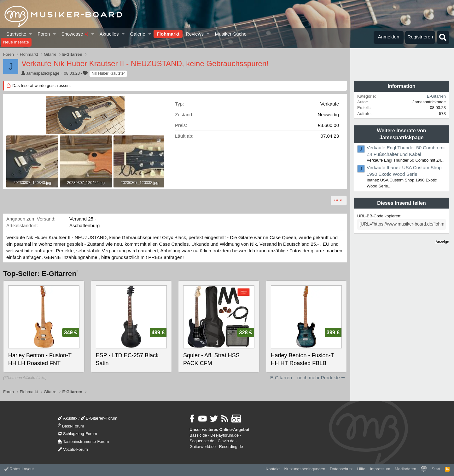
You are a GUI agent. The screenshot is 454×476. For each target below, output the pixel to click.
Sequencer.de (202, 441)
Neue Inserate (16, 42)
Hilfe (361, 469)
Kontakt (273, 469)
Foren (44, 34)
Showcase (75, 34)
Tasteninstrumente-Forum (83, 442)
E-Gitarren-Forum (99, 418)
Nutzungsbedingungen (305, 469)
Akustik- (68, 418)
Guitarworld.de (203, 447)
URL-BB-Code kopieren (379, 216)
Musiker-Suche (231, 34)
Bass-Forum (71, 426)
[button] (31, 34)
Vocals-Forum (73, 449)
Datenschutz (341, 469)
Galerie (137, 34)
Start (436, 469)
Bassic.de (198, 435)
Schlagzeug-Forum (78, 434)
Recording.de (231, 447)
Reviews (195, 34)
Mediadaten (405, 469)
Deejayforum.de (224, 435)
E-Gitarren (436, 96)
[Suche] (443, 37)
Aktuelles (109, 34)
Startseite (16, 34)
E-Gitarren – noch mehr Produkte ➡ (308, 378)
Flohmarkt (168, 34)
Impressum (380, 469)
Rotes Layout (19, 469)
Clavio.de (226, 441)
